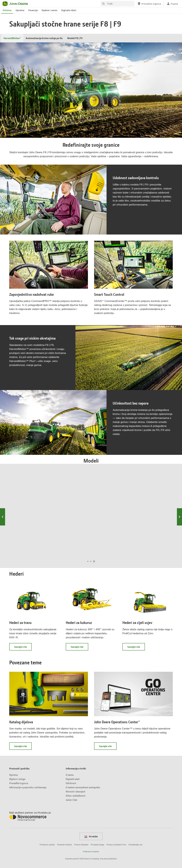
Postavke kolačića (65, 845)
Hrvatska (91, 836)
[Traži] (117, 4)
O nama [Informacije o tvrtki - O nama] (70, 775)
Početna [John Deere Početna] (7, 10)
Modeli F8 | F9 (75, 38)
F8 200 (70, 500)
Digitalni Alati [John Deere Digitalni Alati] (69, 10)
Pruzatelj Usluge (97, 845)
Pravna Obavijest (81, 845)
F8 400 (155, 500)
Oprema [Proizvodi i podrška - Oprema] (13, 775)
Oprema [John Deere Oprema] (20, 10)
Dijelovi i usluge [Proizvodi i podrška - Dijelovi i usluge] (17, 779)
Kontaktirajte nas (135, 845)
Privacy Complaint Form (116, 845)
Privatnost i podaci (47, 845)
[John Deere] (17, 4)
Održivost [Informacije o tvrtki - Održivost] (71, 783)
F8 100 (27, 500)
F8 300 (112, 500)
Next (179, 517)
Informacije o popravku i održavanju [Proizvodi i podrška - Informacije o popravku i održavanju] (28, 787)
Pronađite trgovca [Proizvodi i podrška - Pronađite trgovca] (19, 783)
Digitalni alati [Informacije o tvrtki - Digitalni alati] (73, 779)
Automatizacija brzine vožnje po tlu (44, 38)
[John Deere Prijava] (172, 4)
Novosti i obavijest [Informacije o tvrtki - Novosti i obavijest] (76, 791)
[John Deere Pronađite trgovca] (149, 4)
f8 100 (27, 551)
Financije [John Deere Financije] (33, 10)
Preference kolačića (91, 852)
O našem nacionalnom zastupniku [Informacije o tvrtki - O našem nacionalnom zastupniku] (83, 787)
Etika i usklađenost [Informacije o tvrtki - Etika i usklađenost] (76, 796)
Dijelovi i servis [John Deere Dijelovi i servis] (50, 10)
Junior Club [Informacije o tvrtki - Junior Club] (71, 800)
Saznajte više (23, 648)
